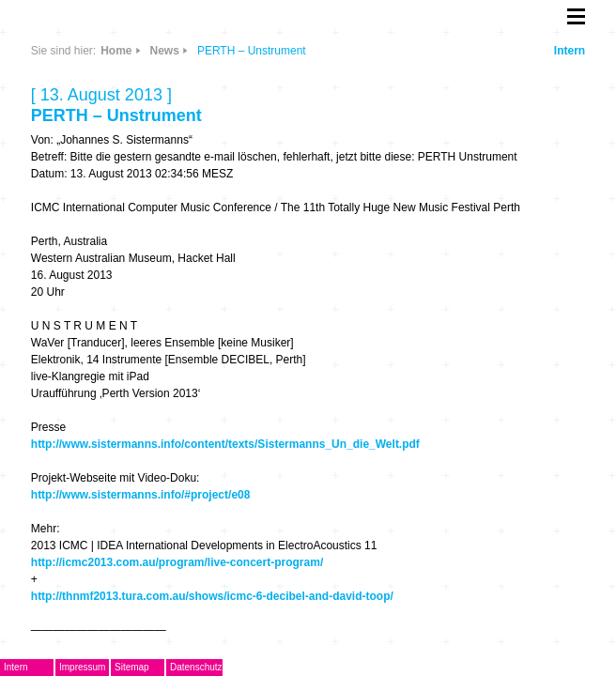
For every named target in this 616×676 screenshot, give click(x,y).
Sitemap (132, 667)
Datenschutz (196, 667)
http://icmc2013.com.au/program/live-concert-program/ (177, 562)
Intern (570, 51)
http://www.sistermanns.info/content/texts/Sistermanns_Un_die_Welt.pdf (225, 444)
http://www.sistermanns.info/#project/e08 (141, 495)
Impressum (82, 667)
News (165, 51)
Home (116, 51)
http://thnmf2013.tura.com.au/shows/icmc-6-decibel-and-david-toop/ (212, 596)
